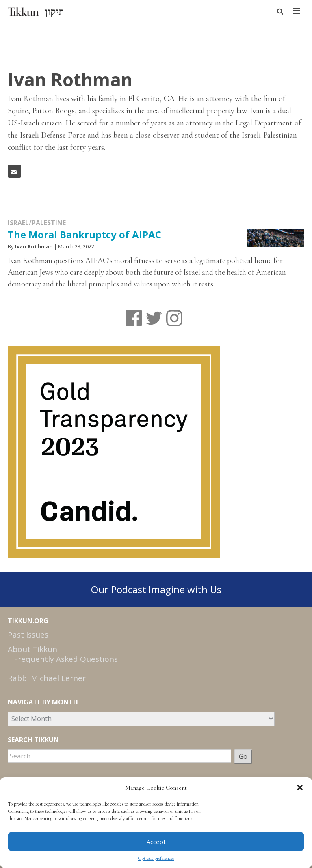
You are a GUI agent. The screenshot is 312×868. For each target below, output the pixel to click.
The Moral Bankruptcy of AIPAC (84, 234)
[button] (300, 788)
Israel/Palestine (37, 223)
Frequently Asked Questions (66, 659)
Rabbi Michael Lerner (47, 678)
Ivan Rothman (34, 246)
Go (243, 756)
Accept (156, 842)
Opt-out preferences (156, 858)
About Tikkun (32, 649)
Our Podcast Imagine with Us (156, 589)
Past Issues (28, 635)
